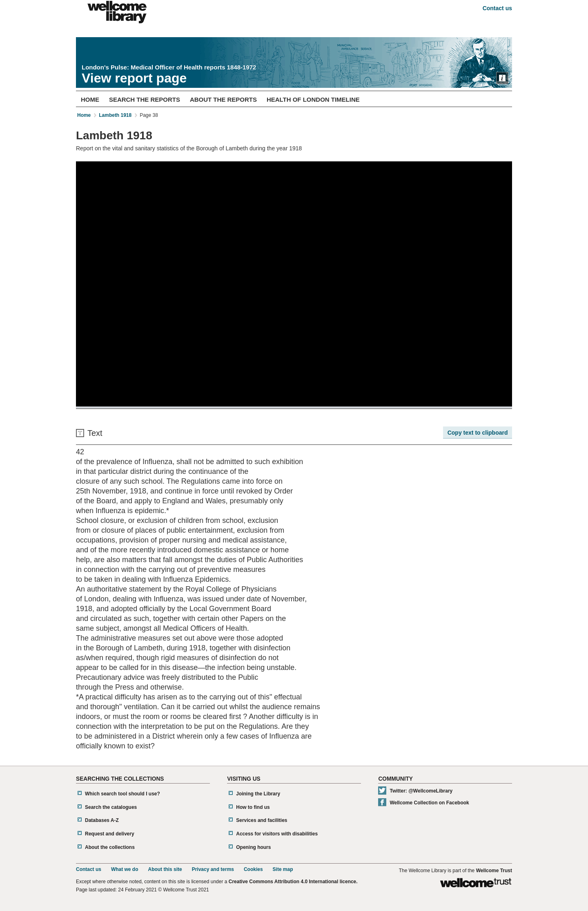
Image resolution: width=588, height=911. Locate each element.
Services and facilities (262, 820)
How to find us (253, 807)
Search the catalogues (111, 807)
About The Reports (223, 99)
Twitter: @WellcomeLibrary (421, 791)
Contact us (497, 8)
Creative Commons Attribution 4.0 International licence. (293, 882)
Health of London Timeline (313, 99)
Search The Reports (145, 99)
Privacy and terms (213, 869)
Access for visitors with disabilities (277, 834)
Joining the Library (258, 794)
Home (90, 99)
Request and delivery (110, 834)
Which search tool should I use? (122, 794)
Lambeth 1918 (115, 115)
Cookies (253, 869)
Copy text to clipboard (478, 433)
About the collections (110, 847)
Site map (283, 869)
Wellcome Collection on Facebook (429, 803)
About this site (165, 869)
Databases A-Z (102, 820)
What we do (125, 869)
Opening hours (253, 847)
